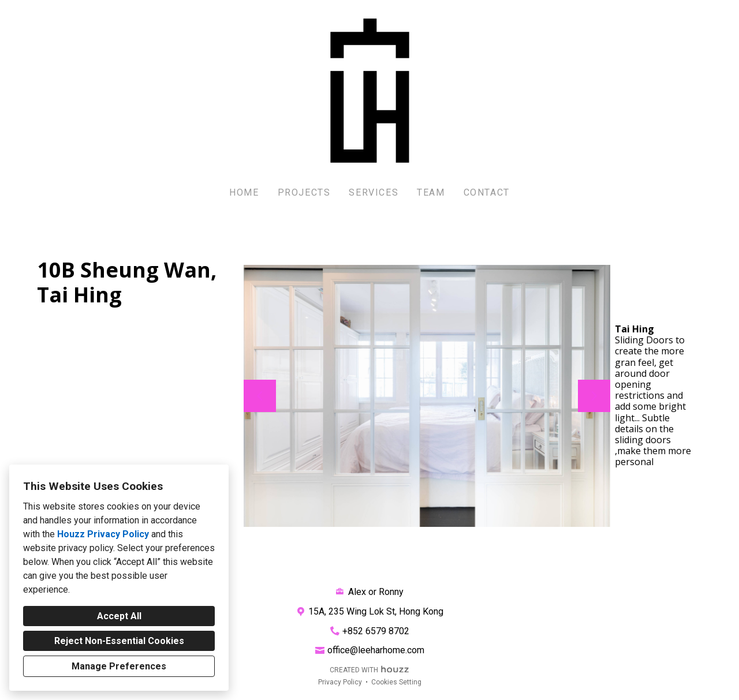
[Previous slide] (260, 396)
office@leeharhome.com (376, 650)
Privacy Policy (340, 682)
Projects (304, 192)
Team (431, 192)
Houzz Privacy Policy (103, 534)
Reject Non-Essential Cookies (119, 641)
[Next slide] (594, 396)
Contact (487, 192)
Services (374, 192)
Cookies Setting (396, 682)
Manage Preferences (119, 666)
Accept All (119, 616)
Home (244, 192)
